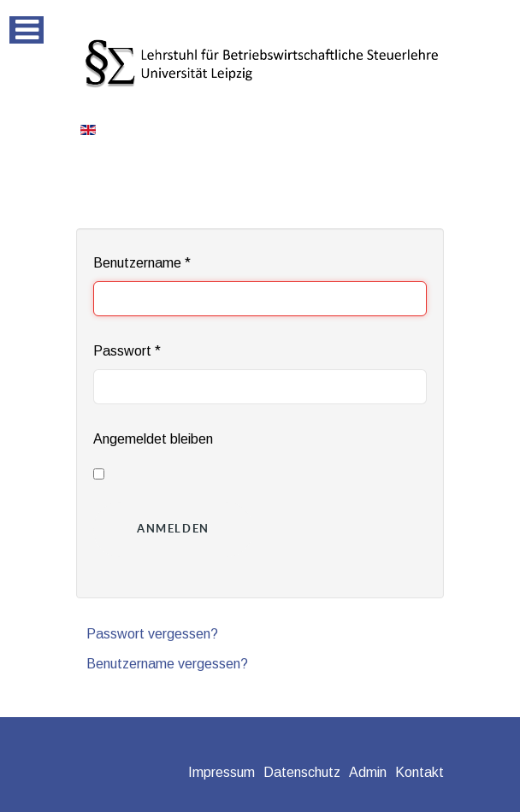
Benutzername (142, 263)
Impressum (222, 772)
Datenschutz (302, 772)
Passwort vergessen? (152, 634)
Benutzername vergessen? (167, 664)
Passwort (127, 351)
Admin (368, 772)
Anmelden (173, 529)
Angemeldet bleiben (153, 439)
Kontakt (420, 772)
